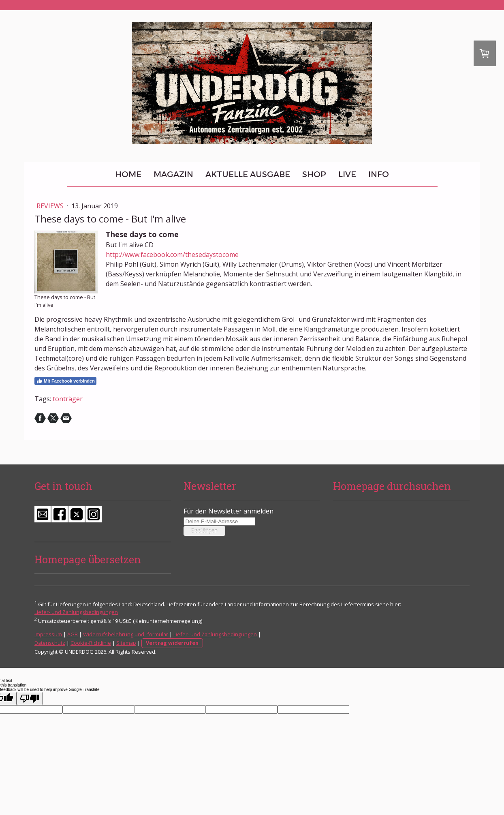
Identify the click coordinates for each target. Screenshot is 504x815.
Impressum (48, 634)
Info (379, 174)
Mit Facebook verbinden (65, 381)
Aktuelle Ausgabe (248, 174)
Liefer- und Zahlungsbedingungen (76, 612)
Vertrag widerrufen (172, 643)
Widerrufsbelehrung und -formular (126, 634)
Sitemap (126, 643)
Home (128, 174)
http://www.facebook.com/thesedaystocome (172, 255)
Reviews (51, 206)
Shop (314, 174)
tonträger (68, 399)
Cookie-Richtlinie (91, 643)
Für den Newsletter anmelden (229, 511)
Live (347, 174)
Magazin (173, 174)
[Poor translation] (30, 698)
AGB (73, 634)
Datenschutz (50, 643)
